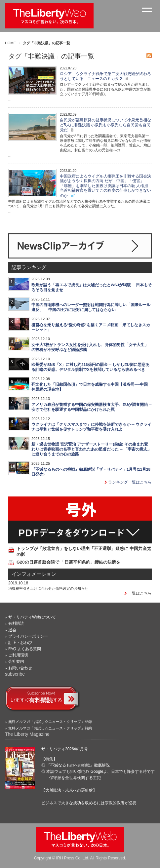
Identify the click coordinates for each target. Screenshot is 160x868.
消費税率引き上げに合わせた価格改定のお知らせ (48, 588)
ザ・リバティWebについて (32, 617)
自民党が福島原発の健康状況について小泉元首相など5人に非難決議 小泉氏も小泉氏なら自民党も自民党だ (105, 125)
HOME (10, 43)
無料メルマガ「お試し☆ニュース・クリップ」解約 (50, 728)
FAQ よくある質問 (25, 649)
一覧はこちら (138, 593)
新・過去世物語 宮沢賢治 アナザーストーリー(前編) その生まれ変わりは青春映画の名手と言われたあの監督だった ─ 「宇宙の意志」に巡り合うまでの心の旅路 (91, 449)
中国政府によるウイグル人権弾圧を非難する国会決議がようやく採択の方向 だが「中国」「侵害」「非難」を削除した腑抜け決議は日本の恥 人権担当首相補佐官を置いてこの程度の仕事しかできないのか (105, 186)
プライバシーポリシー (28, 636)
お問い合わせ (20, 668)
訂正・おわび (20, 643)
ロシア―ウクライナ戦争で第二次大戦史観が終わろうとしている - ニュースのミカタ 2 (105, 76)
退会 (12, 630)
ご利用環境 (18, 655)
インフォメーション (34, 574)
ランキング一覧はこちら (128, 482)
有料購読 (16, 623)
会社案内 (16, 661)
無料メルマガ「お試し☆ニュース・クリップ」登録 (50, 722)
